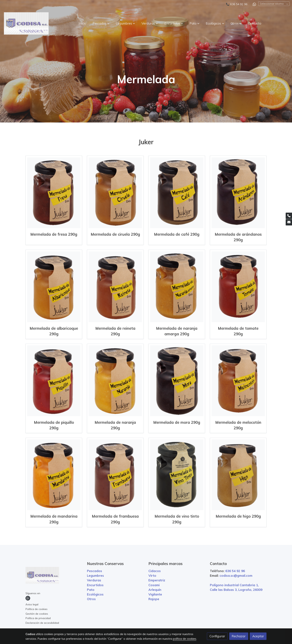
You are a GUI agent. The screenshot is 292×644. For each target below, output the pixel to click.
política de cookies (185, 639)
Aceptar (258, 636)
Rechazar (239, 636)
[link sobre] (54, 576)
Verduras (94, 580)
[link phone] (289, 216)
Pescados (95, 571)
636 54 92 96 (239, 4)
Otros (91, 599)
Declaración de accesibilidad (42, 623)
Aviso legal (32, 604)
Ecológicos (95, 594)
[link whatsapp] (254, 4)
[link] (26, 23)
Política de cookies (36, 609)
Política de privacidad (38, 618)
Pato (91, 590)
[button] (101, 23)
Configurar (217, 636)
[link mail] (289, 222)
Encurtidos (95, 585)
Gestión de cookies (37, 614)
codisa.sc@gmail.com (236, 576)
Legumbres (95, 576)
